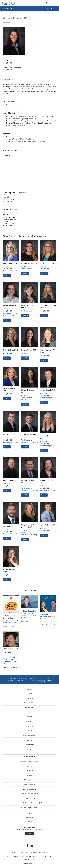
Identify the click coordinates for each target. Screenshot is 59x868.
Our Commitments (30, 775)
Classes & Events (30, 707)
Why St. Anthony (29, 731)
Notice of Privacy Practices (29, 856)
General (29, 689)
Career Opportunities (30, 735)
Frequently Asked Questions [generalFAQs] (30, 807)
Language (52, 3)
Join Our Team (29, 727)
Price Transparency (47, 856)
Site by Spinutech (29, 863)
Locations (29, 717)
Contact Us (29, 721)
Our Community (30, 745)
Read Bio (7, 276)
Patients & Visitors (30, 703)
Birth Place (6, 266)
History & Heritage (29, 784)
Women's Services (9, 315)
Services (30, 694)
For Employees (30, 813)
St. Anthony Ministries (29, 789)
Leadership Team (30, 798)
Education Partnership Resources (29, 761)
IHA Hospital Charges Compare (11, 856)
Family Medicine (8, 63)
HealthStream (30, 817)
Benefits (29, 740)
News (30, 712)
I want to (52, 9)
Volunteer (29, 749)
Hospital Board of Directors (30, 794)
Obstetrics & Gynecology (11, 271)
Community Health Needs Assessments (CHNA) (30, 803)
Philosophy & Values (29, 780)
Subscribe (29, 833)
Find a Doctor (30, 698)
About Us (29, 767)
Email (30, 822)
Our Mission (29, 771)
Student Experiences (30, 756)
